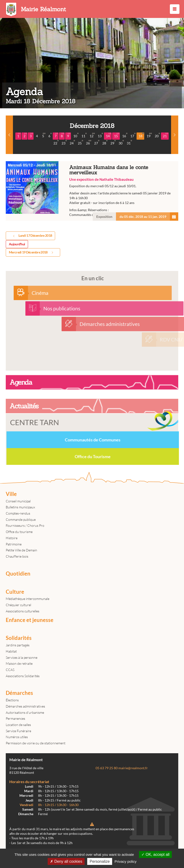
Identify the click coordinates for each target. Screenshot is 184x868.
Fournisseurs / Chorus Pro (25, 525)
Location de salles (18, 725)
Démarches (19, 693)
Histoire (12, 538)
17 (133, 135)
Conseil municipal (18, 501)
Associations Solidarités (23, 676)
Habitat (11, 651)
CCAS (10, 670)
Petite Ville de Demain (21, 550)
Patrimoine (14, 544)
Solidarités (19, 638)
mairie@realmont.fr (133, 768)
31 (129, 143)
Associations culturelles (23, 611)
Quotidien (18, 574)
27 (97, 143)
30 (121, 143)
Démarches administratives (25, 706)
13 (100, 135)
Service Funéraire (18, 731)
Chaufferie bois (17, 556)
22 (56, 143)
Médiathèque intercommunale (28, 599)
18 (141, 135)
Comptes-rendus (18, 513)
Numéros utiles (17, 737)
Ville (11, 494)
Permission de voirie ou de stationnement (36, 743)
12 (92, 135)
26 (89, 143)
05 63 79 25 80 (107, 768)
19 (149, 135)
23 (64, 143)
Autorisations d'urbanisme (25, 712)
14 (109, 135)
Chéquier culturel (18, 605)
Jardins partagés (18, 645)
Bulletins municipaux (20, 507)
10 (76, 135)
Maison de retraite (19, 663)
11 (84, 135)
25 (80, 143)
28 (105, 143)
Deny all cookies (66, 861)
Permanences (15, 718)
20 (157, 135)
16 (125, 135)
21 (166, 135)
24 (72, 143)
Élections (12, 700)
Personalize (100, 861)
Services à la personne (22, 657)
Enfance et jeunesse (30, 620)
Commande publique (21, 519)
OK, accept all (155, 854)
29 (113, 143)
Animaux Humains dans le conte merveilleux (92, 191)
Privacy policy (126, 861)
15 (117, 135)
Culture (15, 592)
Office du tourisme (19, 532)
